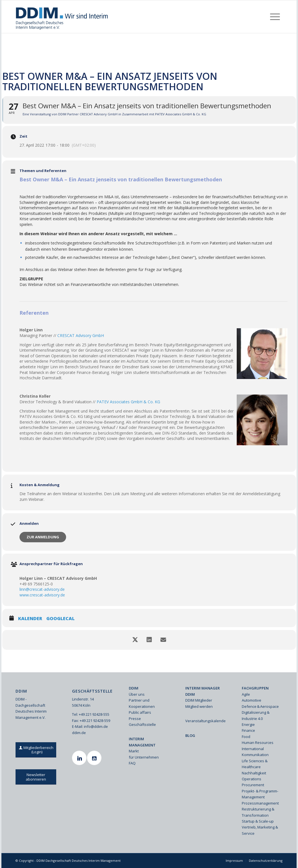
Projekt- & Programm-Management (260, 794)
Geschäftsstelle (142, 724)
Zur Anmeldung (43, 537)
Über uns (137, 694)
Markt (134, 751)
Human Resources (258, 743)
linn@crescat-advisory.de (42, 589)
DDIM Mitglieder (199, 700)
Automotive (252, 700)
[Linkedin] (80, 758)
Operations (252, 779)
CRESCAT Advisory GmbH (81, 335)
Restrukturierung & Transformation (258, 812)
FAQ (132, 763)
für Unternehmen (144, 757)
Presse (135, 719)
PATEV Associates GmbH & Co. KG (128, 402)
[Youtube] (95, 758)
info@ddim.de (96, 726)
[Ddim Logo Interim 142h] (62, 17)
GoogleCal (60, 619)
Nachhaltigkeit (254, 773)
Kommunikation (255, 755)
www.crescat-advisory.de (42, 595)
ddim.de (79, 733)
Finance (248, 730)
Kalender (30, 619)
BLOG (190, 735)
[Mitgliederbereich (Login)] (37, 750)
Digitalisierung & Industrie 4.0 (256, 715)
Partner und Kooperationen (142, 703)
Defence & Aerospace (260, 706)
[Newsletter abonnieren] (36, 777)
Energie (248, 724)
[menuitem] (275, 17)
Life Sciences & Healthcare (255, 764)
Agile (246, 694)
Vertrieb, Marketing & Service (260, 830)
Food (246, 737)
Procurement (253, 785)
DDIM (134, 688)
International (253, 749)
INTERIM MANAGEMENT (142, 742)
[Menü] (275, 17)
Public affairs (140, 712)
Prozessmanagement (260, 803)
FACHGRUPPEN (255, 688)
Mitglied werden (199, 706)
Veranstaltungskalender (206, 721)
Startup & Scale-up (258, 821)
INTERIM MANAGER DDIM (203, 691)
